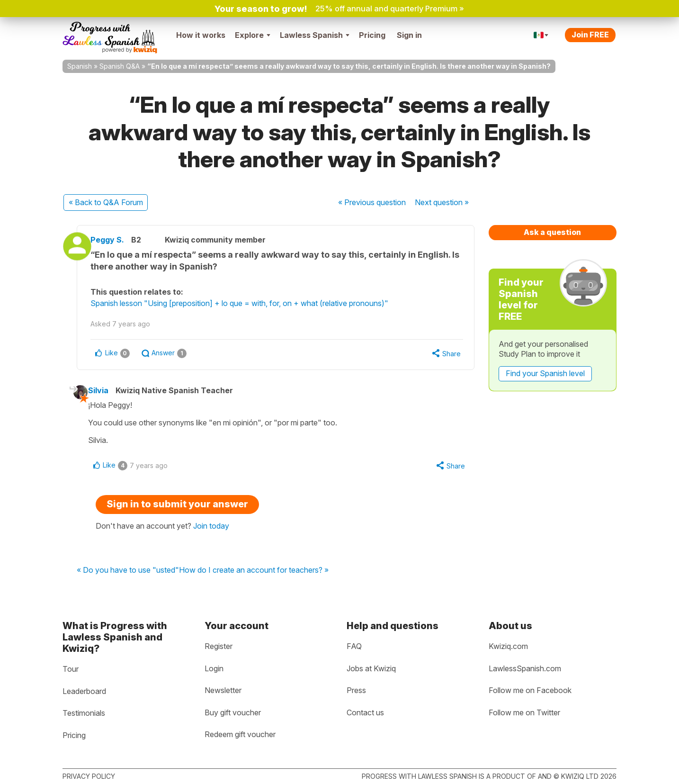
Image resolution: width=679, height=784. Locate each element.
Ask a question (552, 232)
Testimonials (84, 713)
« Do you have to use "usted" (128, 573)
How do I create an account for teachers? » (254, 573)
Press (356, 690)
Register (219, 646)
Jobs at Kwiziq (371, 668)
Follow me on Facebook (530, 690)
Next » (442, 202)
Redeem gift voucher (240, 735)
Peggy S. (118, 240)
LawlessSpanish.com (525, 668)
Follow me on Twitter (524, 712)
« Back (106, 202)
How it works (201, 35)
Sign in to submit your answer (177, 506)
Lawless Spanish (315, 35)
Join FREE (590, 35)
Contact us (365, 712)
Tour (71, 669)
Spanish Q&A (120, 66)
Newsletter (223, 690)
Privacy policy (89, 776)
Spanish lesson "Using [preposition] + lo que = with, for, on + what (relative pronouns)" (250, 303)
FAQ (354, 646)
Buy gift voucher (233, 712)
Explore (253, 35)
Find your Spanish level (545, 373)
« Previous (372, 202)
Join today (211, 528)
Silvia (106, 392)
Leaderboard (84, 691)
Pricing (372, 35)
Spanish (80, 66)
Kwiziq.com (508, 646)
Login (214, 668)
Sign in (409, 35)
